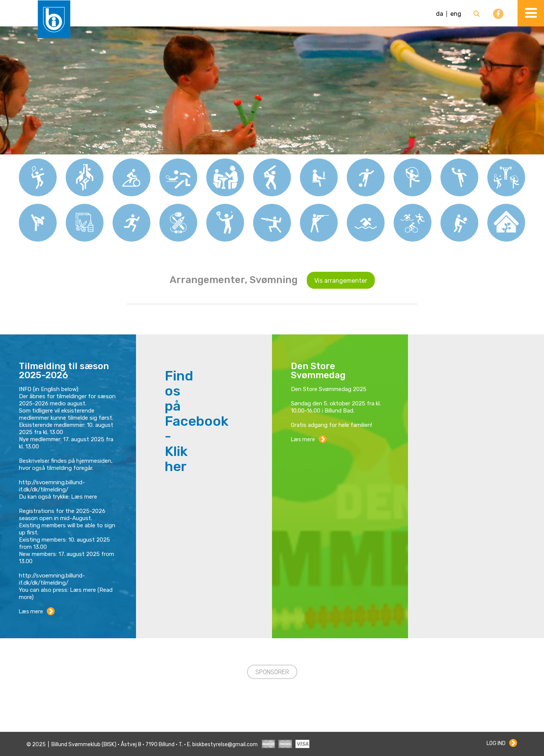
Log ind (496, 743)
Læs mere (31, 612)
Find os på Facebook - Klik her (197, 421)
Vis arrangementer (341, 281)
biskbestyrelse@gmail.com (225, 744)
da (440, 14)
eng (456, 14)
